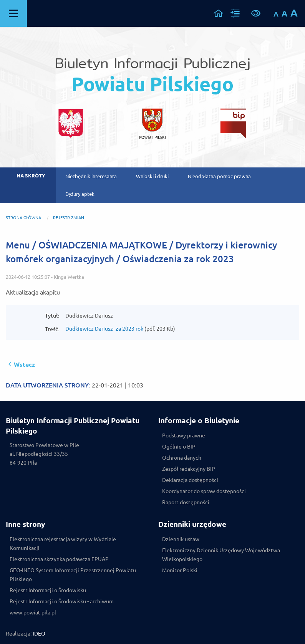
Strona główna (23, 218)
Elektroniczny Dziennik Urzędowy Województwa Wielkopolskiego (221, 555)
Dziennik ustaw (181, 539)
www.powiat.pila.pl (33, 613)
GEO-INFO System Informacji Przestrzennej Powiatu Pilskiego (73, 575)
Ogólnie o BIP (179, 447)
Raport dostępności (186, 502)
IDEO (39, 634)
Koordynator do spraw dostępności (204, 491)
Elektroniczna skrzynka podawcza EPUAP (59, 559)
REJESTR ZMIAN (69, 218)
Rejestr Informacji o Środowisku (48, 590)
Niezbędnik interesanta (91, 176)
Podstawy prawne (184, 435)
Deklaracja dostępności (190, 480)
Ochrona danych (182, 458)
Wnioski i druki (152, 176)
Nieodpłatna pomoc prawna (219, 176)
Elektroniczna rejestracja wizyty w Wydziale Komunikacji (63, 544)
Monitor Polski (180, 570)
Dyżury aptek (80, 194)
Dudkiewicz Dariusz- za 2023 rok (104, 329)
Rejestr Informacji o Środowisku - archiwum (62, 601)
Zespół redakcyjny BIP (189, 469)
